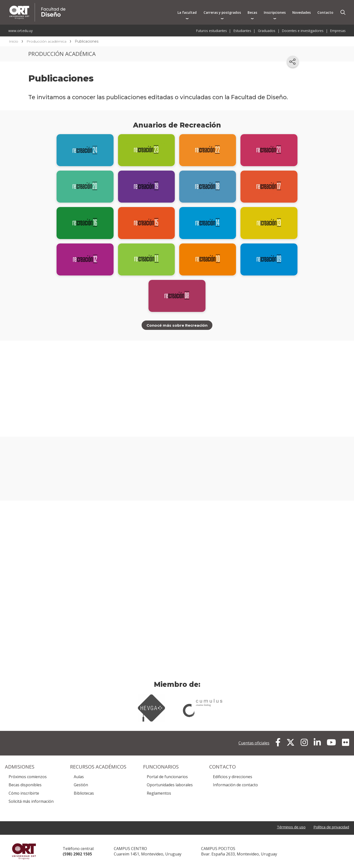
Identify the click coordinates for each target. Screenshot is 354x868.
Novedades (302, 12)
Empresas (338, 31)
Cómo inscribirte (24, 793)
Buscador (343, 12)
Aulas (79, 777)
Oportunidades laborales (170, 785)
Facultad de (90, 5)
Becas (252, 12)
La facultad (187, 12)
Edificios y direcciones (233, 777)
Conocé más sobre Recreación (177, 325)
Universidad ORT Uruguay (24, 852)
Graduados (267, 31)
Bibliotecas (84, 793)
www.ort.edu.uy (21, 31)
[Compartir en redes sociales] (293, 62)
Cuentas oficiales (254, 743)
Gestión (81, 785)
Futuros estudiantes (212, 31)
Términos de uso (287, 827)
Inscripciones (275, 12)
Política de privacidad (330, 827)
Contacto (325, 12)
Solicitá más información (31, 802)
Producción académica (46, 41)
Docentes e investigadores (303, 31)
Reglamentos (159, 793)
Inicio (14, 41)
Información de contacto (235, 785)
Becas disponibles (25, 785)
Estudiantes (242, 31)
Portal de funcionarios (167, 777)
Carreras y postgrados (222, 12)
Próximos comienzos (28, 777)
